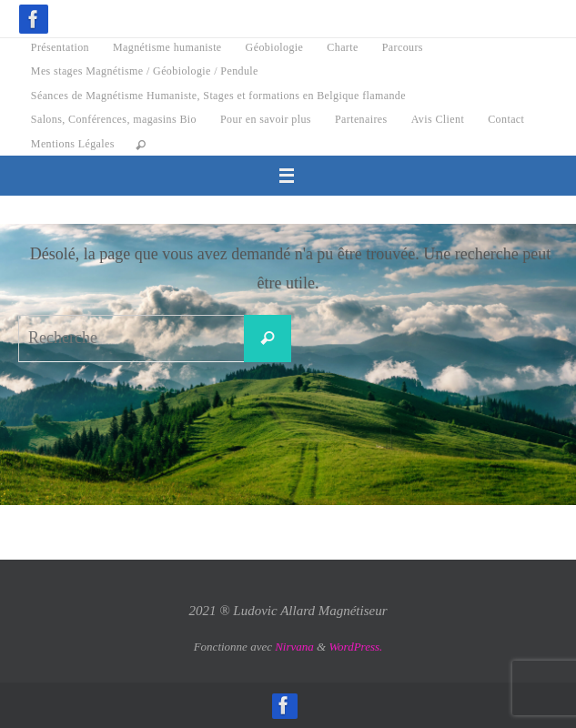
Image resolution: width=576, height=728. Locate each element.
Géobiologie (275, 47)
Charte (342, 47)
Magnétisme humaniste (167, 47)
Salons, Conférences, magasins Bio (114, 119)
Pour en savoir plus (266, 119)
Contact (506, 119)
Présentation (60, 47)
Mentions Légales (73, 144)
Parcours (403, 47)
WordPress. (355, 647)
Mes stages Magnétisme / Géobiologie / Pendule (145, 71)
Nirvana (294, 647)
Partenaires (361, 119)
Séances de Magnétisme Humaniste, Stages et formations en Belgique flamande (218, 96)
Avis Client (438, 119)
